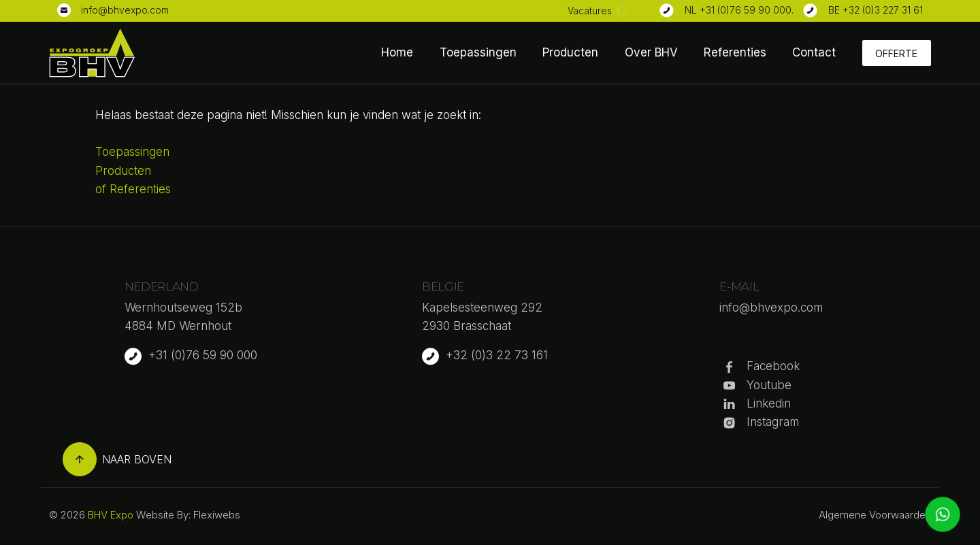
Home (397, 52)
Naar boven (117, 459)
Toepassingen (478, 52)
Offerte (896, 53)
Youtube (769, 385)
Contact (814, 52)
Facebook (773, 366)
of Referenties (133, 189)
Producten (570, 52)
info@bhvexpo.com (125, 10)
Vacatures (590, 11)
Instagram (773, 422)
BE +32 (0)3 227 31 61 (876, 10)
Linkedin (769, 403)
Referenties (735, 52)
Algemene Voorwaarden (875, 515)
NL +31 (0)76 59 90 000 (738, 10)
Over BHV (651, 52)
